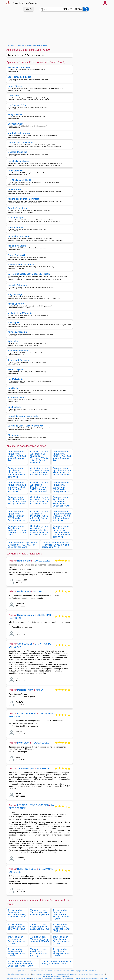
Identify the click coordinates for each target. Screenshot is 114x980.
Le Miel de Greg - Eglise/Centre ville (26, 426)
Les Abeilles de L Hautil (19, 180)
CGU (72, 971)
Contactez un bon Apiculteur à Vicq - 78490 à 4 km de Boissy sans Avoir (62, 471)
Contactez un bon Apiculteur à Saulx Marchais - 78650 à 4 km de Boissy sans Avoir (17, 487)
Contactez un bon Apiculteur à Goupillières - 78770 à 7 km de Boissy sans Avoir (23, 545)
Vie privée (66, 971)
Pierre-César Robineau (19, 68)
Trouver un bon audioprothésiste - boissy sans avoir (57, 976)
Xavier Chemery (16, 304)
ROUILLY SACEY (42, 561)
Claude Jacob (15, 435)
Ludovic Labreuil (16, 227)
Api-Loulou (13, 341)
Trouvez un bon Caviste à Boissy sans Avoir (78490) (39, 927)
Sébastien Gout (15, 124)
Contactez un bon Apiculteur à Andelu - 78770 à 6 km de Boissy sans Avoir (17, 530)
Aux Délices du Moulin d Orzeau (24, 199)
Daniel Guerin (24, 591)
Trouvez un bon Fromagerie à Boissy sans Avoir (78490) (16, 940)
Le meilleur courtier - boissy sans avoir (18, 978)
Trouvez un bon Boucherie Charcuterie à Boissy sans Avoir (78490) (62, 914)
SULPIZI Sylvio (15, 369)
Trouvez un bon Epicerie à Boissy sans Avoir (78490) (17, 927)
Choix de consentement (89, 971)
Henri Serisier (24, 561)
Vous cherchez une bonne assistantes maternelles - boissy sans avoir (52, 978)
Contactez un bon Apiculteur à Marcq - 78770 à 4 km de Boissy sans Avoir (17, 500)
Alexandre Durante (17, 246)
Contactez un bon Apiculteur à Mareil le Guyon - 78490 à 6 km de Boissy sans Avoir (62, 516)
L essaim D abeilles (17, 152)
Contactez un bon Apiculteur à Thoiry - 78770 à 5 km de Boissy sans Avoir (39, 500)
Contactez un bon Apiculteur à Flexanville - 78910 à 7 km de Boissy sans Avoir (56, 545)
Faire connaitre (58, 971)
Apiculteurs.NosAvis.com (25, 3)
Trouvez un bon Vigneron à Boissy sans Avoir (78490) (39, 939)
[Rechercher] (86, 9)
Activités (28, 9)
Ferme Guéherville (17, 255)
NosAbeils (13, 388)
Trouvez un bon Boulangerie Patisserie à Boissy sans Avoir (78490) (17, 913)
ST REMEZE (43, 769)
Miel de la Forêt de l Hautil (21, 265)
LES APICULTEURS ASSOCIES (33, 805)
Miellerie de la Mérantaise (20, 313)
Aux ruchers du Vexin (18, 236)
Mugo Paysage (15, 294)
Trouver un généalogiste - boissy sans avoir (92, 974)
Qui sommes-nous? (23, 971)
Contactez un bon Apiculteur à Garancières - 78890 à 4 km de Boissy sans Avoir (62, 487)
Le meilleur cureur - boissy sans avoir (20, 974)
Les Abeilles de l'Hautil (19, 161)
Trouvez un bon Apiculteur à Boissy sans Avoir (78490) (62, 952)
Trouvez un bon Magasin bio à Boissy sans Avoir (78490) (62, 928)
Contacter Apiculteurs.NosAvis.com (41, 971)
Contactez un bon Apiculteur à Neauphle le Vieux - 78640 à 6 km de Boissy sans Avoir (39, 530)
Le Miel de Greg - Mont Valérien (23, 416)
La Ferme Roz (15, 189)
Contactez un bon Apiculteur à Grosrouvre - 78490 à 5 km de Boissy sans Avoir (62, 501)
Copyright (78, 971)
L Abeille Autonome (17, 285)
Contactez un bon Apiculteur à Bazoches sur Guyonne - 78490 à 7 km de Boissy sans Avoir (62, 531)
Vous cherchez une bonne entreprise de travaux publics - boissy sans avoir (55, 974)
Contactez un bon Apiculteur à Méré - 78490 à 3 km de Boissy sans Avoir (40, 471)
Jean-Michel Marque (18, 351)
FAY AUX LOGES (40, 743)
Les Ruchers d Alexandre (20, 143)
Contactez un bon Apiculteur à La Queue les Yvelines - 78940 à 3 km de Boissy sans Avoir (39, 457)
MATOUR (38, 591)
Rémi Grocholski (16, 171)
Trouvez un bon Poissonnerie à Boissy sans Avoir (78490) (16, 952)
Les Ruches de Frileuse (19, 77)
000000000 (13, 96)
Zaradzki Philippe (26, 769)
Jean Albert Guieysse (18, 360)
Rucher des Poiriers (27, 713)
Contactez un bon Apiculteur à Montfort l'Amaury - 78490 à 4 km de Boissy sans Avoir (40, 487)
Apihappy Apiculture (18, 332)
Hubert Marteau (15, 86)
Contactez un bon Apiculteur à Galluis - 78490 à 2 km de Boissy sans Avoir (17, 456)
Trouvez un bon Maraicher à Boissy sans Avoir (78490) (39, 952)
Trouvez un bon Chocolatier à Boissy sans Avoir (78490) (62, 940)
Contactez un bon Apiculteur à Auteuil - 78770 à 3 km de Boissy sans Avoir (62, 456)
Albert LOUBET (25, 644)
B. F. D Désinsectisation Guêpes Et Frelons (29, 274)
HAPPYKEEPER (16, 379)
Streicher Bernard (26, 615)
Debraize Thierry (25, 690)
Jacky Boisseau (15, 114)
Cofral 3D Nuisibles (17, 208)
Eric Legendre (15, 407)
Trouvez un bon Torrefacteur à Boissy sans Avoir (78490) (56, 963)
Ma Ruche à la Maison (19, 133)
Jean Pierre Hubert (17, 398)
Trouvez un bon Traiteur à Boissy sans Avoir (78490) (39, 912)
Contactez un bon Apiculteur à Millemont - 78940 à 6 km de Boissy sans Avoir (39, 516)
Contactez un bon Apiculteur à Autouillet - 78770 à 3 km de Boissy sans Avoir (16, 473)
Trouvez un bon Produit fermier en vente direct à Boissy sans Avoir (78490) (21, 964)
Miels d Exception (16, 218)
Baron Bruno (23, 743)
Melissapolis (14, 323)
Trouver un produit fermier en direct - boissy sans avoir (91, 978)
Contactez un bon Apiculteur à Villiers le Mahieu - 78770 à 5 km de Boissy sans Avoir (17, 516)
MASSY (40, 690)
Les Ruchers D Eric (17, 105)
